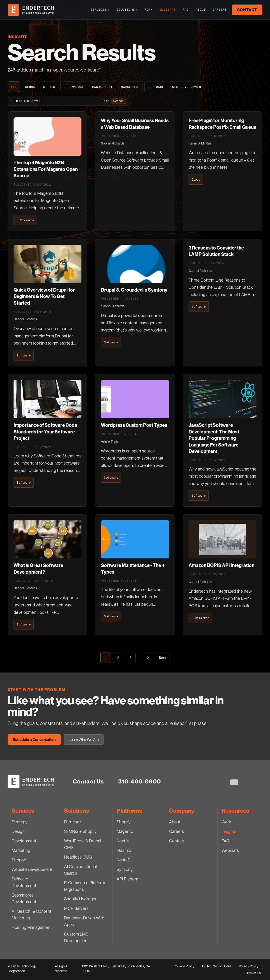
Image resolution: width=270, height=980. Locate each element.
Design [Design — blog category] (49, 87)
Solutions (127, 10)
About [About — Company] (175, 822)
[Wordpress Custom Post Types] (135, 440)
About (201, 10)
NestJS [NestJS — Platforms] (123, 860)
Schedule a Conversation (34, 740)
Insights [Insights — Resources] (229, 831)
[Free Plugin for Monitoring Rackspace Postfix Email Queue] (223, 171)
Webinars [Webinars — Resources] (230, 850)
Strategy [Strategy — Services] (20, 822)
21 (149, 658)
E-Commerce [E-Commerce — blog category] (74, 87)
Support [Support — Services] (19, 860)
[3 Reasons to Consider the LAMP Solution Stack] (223, 303)
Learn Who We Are (84, 740)
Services (100, 10)
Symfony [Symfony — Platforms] (125, 869)
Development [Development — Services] (24, 841)
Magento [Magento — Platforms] (125, 831)
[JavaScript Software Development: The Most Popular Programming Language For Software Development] (223, 440)
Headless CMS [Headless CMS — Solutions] (78, 857)
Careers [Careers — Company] (177, 831)
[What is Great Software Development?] (47, 575)
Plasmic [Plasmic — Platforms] (124, 850)
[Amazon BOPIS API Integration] (223, 575)
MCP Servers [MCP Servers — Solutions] (76, 908)
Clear (105, 101)
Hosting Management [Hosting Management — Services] (32, 927)
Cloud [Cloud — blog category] (30, 87)
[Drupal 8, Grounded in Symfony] (135, 303)
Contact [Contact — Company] (177, 841)
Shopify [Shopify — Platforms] (124, 822)
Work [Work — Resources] (226, 822)
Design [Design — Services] (18, 831)
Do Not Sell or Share (217, 966)
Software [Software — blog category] (156, 87)
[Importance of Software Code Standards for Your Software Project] (47, 440)
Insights (168, 10)
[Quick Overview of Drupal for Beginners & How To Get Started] (47, 303)
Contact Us (88, 781)
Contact (247, 10)
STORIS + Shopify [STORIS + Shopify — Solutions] (80, 831)
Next (163, 658)
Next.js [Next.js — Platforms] (123, 841)
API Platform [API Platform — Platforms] (128, 879)
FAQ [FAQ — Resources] (226, 841)
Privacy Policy (249, 966)
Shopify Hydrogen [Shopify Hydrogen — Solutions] (81, 899)
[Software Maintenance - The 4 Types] (135, 575)
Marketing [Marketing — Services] (21, 850)
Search (118, 101)
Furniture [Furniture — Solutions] (73, 822)
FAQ (186, 10)
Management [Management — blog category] (103, 87)
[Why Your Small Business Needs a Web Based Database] (135, 171)
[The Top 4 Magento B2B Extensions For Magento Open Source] (47, 171)
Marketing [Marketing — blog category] (130, 87)
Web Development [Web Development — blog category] (188, 87)
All (14, 87)
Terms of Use (253, 973)
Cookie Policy (185, 966)
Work (149, 10)
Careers (220, 10)
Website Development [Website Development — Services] (32, 869)
